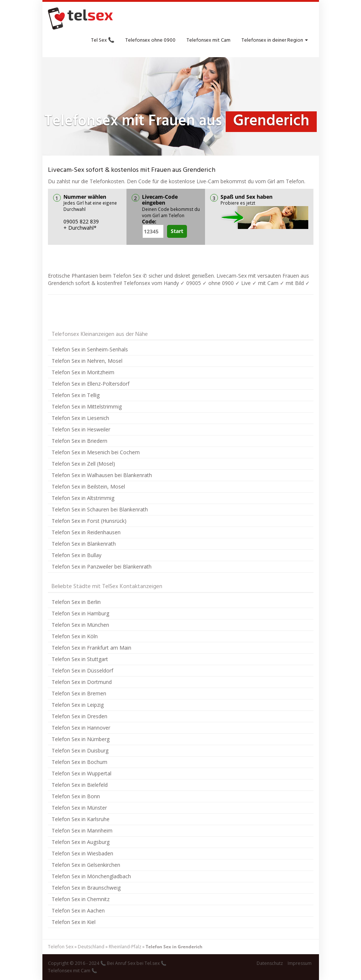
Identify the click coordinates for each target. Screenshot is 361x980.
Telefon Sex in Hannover (81, 728)
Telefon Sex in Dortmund (82, 682)
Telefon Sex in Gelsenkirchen (86, 865)
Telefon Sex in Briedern (79, 441)
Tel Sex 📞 (103, 40)
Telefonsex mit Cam (209, 40)
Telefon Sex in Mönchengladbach (91, 876)
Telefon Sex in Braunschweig (86, 888)
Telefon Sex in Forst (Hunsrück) (89, 521)
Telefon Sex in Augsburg (81, 842)
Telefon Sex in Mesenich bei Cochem (96, 452)
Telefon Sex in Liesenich (80, 418)
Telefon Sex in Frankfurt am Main (91, 648)
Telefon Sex (61, 947)
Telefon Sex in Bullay (77, 555)
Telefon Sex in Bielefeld (80, 785)
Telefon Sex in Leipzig (78, 705)
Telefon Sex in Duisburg (80, 750)
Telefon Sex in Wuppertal (81, 773)
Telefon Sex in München (80, 625)
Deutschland (91, 947)
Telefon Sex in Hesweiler (81, 429)
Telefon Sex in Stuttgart (80, 659)
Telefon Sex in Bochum (79, 762)
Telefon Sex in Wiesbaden (82, 853)
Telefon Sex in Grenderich (174, 947)
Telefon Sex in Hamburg (80, 613)
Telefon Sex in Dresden (79, 716)
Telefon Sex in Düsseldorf (82, 670)
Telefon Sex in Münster (79, 808)
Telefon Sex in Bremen (79, 693)
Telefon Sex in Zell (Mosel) (83, 464)
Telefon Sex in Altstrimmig (83, 498)
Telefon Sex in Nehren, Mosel (87, 361)
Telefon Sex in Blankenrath (84, 544)
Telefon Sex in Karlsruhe (81, 819)
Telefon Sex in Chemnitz (81, 899)
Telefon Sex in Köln (75, 636)
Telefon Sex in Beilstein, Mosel (88, 486)
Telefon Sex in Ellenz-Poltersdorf (91, 384)
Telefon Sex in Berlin (76, 602)
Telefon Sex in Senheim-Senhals (90, 349)
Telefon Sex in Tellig (76, 395)
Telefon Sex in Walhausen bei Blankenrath (102, 475)
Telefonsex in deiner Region (275, 40)
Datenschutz (270, 963)
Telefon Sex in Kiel (74, 922)
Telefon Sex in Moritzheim (83, 372)
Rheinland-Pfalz (125, 947)
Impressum (300, 963)
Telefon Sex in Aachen (78, 911)
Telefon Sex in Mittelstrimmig (87, 406)
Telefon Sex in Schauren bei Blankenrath (100, 509)
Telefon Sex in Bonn (76, 796)
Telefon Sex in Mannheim (82, 830)
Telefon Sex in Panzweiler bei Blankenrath (102, 567)
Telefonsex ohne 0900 (150, 40)
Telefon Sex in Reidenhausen (86, 532)
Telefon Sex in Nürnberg (81, 739)
